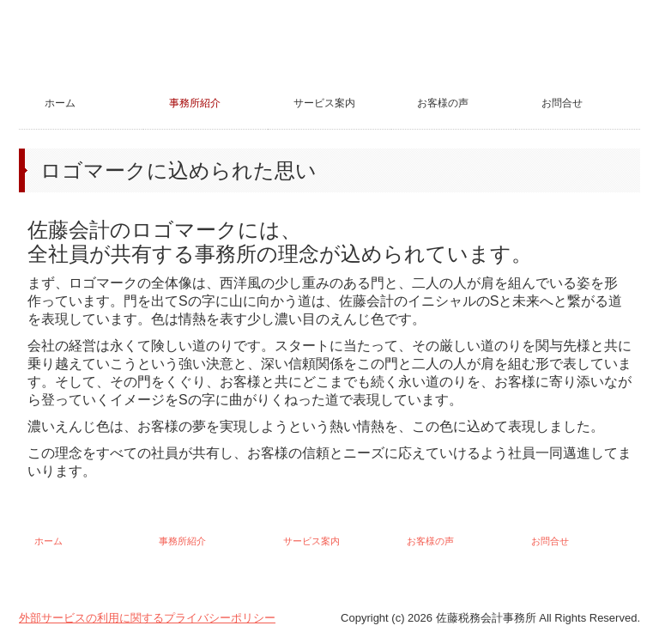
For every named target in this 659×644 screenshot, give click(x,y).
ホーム (60, 103)
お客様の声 (443, 103)
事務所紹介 (195, 103)
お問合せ (562, 103)
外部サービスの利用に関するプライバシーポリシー (147, 618)
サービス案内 (324, 103)
